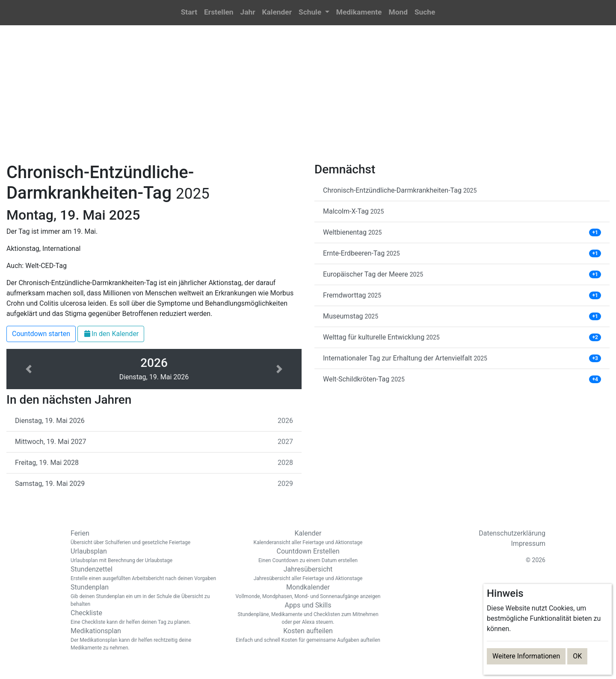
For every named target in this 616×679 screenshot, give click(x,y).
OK (577, 656)
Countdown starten (41, 334)
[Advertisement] (308, 99)
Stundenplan (145, 596)
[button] (314, 13)
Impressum (529, 543)
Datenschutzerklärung (512, 533)
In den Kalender (111, 334)
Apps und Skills (308, 613)
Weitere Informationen (526, 656)
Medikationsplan (145, 639)
